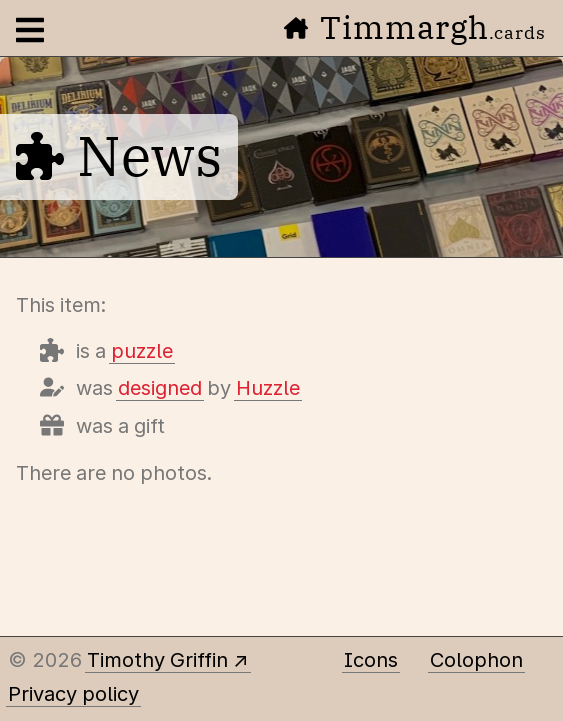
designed (160, 388)
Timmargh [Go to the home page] (415, 27)
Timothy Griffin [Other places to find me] (157, 660)
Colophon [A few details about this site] (476, 660)
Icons (371, 660)
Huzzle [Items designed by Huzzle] (268, 388)
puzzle (142, 351)
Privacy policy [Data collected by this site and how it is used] (73, 694)
